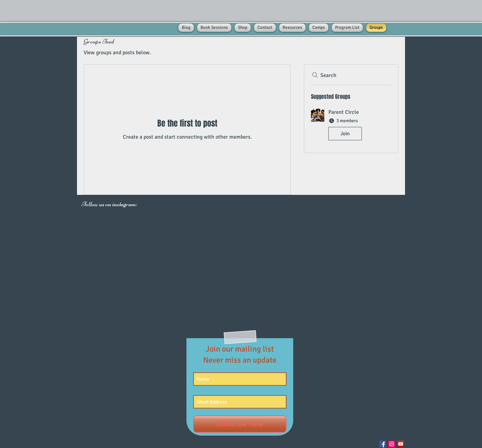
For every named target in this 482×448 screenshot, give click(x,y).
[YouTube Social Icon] (401, 444)
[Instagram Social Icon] (392, 444)
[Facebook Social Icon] (383, 444)
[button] (351, 126)
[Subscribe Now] (240, 424)
